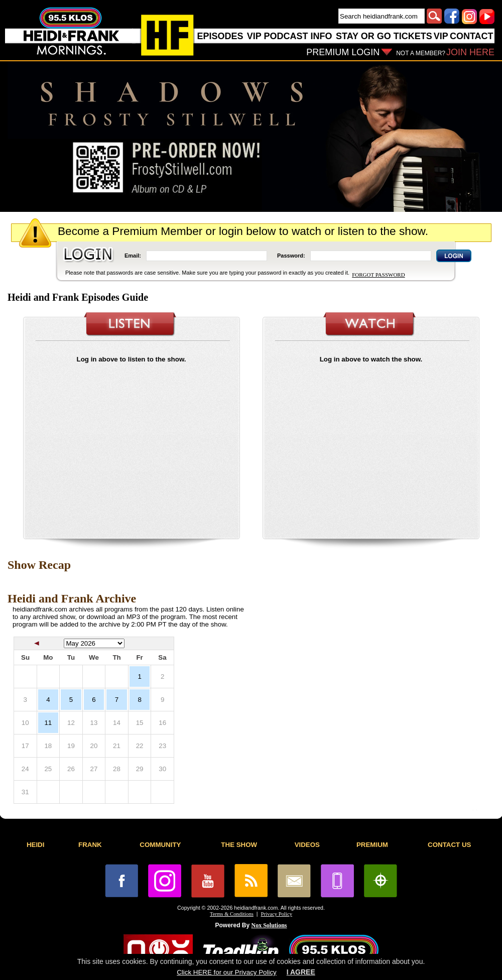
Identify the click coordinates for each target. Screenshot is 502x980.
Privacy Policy (277, 914)
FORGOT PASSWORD (378, 275)
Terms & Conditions (232, 914)
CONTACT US (449, 845)
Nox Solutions (269, 925)
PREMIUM (372, 845)
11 (48, 723)
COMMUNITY (160, 845)
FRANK (90, 845)
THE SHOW (239, 845)
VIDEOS (307, 845)
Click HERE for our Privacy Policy (226, 972)
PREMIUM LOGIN (343, 52)
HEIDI (36, 845)
